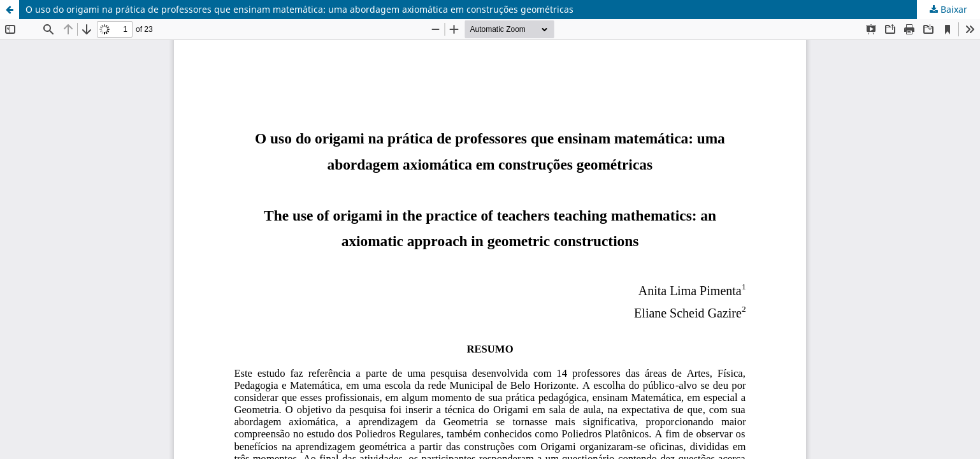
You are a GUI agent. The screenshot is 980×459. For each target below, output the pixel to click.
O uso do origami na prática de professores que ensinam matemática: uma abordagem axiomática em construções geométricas (299, 9)
